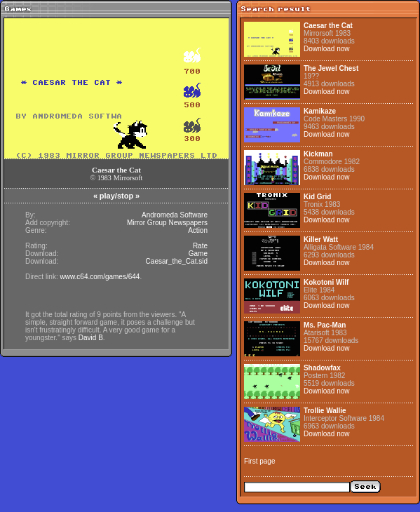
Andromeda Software (175, 215)
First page (259, 461)
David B (91, 338)
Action (198, 230)
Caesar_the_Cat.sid (177, 261)
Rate (200, 246)
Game (198, 254)
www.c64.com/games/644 (100, 277)
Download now (327, 49)
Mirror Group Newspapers (167, 223)
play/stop (116, 196)
